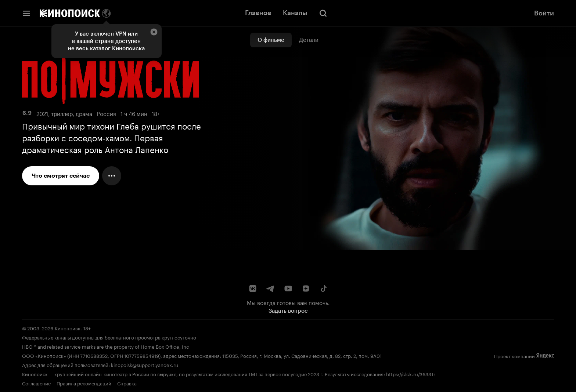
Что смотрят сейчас (61, 176)
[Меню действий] (112, 176)
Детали (309, 40)
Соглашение (36, 383)
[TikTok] (323, 288)
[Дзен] (306, 288)
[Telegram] (270, 288)
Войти (544, 13)
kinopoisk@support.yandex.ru (145, 364)
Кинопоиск (68, 328)
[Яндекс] (545, 356)
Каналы (295, 13)
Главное (258, 13)
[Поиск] (323, 13)
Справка (127, 383)
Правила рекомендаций (84, 383)
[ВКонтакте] (253, 288)
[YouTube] (288, 288)
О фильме (271, 40)
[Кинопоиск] (70, 13)
